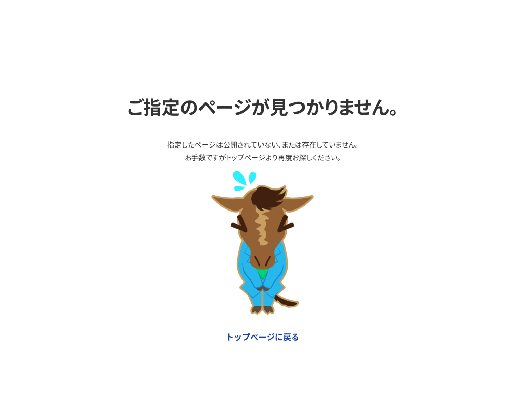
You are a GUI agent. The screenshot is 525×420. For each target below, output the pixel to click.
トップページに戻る (262, 337)
